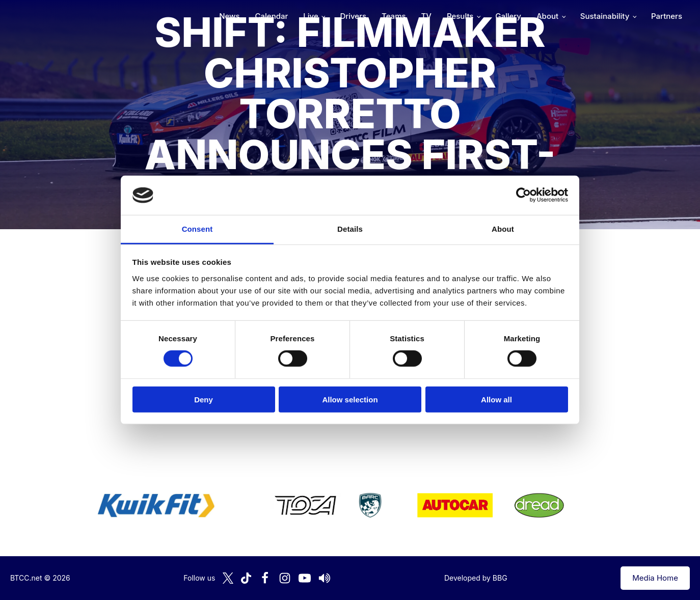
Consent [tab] (197, 229)
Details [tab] (350, 229)
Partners (667, 16)
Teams (394, 16)
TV (426, 16)
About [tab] (503, 229)
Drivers (353, 16)
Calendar (272, 16)
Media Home (655, 578)
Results (460, 16)
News (229, 16)
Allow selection (350, 399)
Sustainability (605, 16)
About (547, 16)
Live (311, 16)
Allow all (496, 399)
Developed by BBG (476, 578)
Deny (204, 399)
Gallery (508, 16)
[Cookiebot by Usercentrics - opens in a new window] (523, 195)
